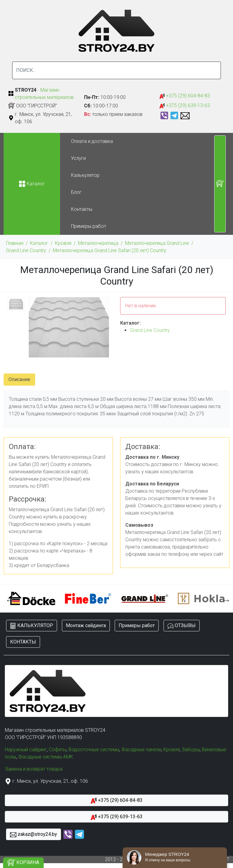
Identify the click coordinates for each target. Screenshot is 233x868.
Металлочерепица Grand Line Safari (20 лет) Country (110, 250)
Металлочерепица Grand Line (157, 243)
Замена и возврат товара (34, 769)
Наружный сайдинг (26, 750)
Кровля (63, 243)
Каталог (39, 243)
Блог (76, 192)
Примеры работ (89, 226)
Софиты (58, 750)
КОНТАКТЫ (23, 642)
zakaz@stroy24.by (34, 834)
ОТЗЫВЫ (182, 626)
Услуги (78, 158)
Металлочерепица (98, 243)
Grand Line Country (26, 250)
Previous (8, 599)
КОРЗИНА (23, 863)
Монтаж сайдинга (86, 625)
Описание (19, 379)
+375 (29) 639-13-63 (185, 106)
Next (225, 599)
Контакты (82, 209)
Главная (15, 243)
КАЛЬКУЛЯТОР (32, 626)
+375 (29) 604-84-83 (185, 96)
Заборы (191, 750)
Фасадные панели (141, 750)
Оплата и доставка (92, 141)
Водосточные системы (94, 750)
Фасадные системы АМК (46, 757)
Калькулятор (85, 175)
